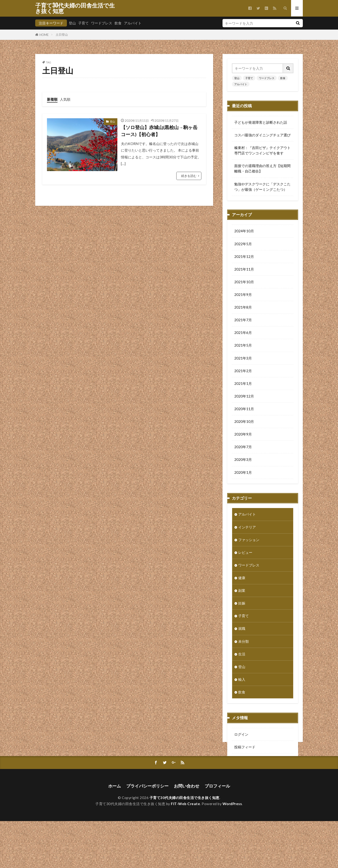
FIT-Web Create (185, 851)
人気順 (65, 99)
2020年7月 (243, 447)
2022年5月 (243, 244)
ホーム (115, 833)
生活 (242, 654)
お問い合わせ (187, 833)
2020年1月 (243, 473)
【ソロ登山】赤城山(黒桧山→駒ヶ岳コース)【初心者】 (159, 131)
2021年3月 (243, 359)
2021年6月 (243, 333)
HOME (44, 35)
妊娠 (242, 604)
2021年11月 (244, 270)
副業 (242, 591)
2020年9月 (243, 435)
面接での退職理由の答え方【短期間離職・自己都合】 (262, 168)
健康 (242, 578)
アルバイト (133, 23)
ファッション (249, 540)
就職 (242, 629)
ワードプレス (102, 23)
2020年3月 (243, 460)
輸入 (242, 680)
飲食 (118, 23)
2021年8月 (243, 308)
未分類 (244, 642)
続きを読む (189, 176)
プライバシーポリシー (147, 833)
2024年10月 (244, 231)
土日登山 (62, 34)
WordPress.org (246, 773)
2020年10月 (244, 422)
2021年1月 (243, 384)
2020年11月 (244, 409)
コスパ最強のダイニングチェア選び (262, 135)
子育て (83, 23)
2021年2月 (243, 371)
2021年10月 (244, 282)
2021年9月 (243, 295)
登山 (72, 23)
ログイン (241, 735)
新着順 (52, 99)
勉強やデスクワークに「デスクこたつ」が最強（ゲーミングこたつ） (262, 187)
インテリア (247, 528)
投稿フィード (245, 747)
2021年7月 (243, 320)
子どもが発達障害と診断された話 (261, 122)
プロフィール (217, 833)
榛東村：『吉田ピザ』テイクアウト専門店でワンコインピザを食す (262, 150)
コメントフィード (248, 760)
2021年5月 (243, 346)
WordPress (232, 851)
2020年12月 (244, 397)
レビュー (245, 553)
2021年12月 (244, 257)
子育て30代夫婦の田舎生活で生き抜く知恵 (75, 8)
